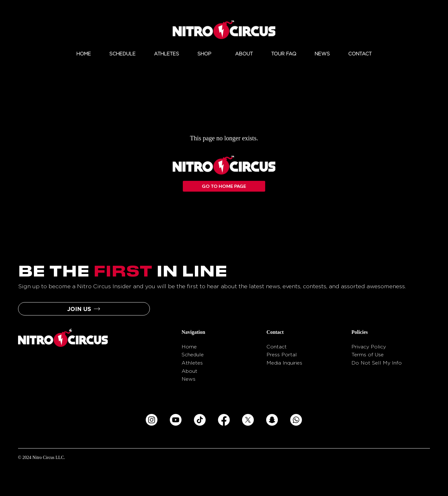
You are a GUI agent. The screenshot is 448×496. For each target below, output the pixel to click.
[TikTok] (200, 420)
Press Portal (282, 355)
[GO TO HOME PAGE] (224, 186)
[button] (84, 309)
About (189, 371)
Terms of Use (368, 355)
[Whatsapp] (296, 420)
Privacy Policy (369, 347)
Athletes (192, 363)
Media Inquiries (284, 363)
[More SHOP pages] (215, 54)
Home (189, 347)
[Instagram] (152, 420)
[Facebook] (224, 420)
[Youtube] (176, 420)
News (189, 379)
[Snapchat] (272, 420)
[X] (248, 420)
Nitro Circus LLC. (49, 458)
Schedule (193, 355)
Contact (277, 347)
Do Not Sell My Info (377, 363)
